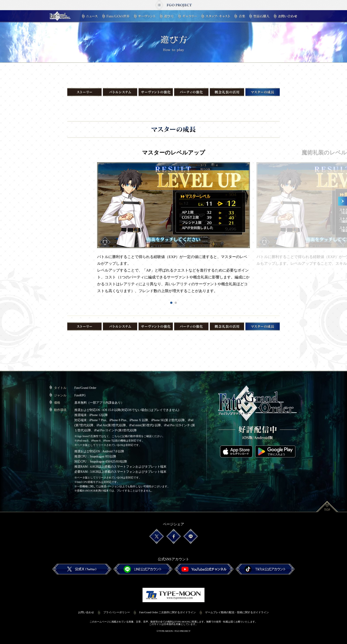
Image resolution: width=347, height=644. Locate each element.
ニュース (90, 16)
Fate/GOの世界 (116, 16)
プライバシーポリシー (117, 609)
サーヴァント (145, 16)
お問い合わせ (285, 16)
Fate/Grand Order (60, 16)
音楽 (240, 16)
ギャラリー (188, 16)
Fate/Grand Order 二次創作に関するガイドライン (168, 609)
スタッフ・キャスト (216, 16)
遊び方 (167, 16)
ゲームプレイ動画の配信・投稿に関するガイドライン (237, 609)
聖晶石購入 (259, 16)
